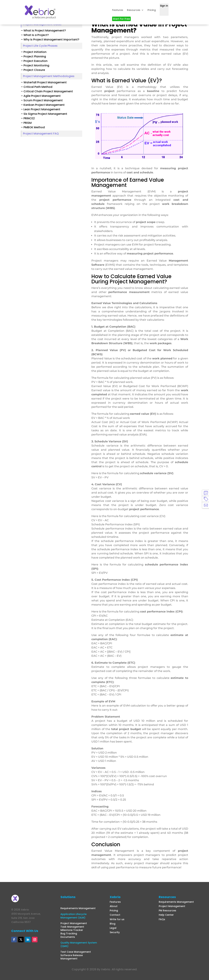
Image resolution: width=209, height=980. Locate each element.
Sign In (164, 6)
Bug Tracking (69, 933)
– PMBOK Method (33, 127)
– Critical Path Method (37, 87)
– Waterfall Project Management (44, 82)
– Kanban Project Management (43, 105)
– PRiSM (26, 123)
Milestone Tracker (72, 930)
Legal (113, 928)
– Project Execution (34, 61)
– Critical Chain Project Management (47, 91)
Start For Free (121, 19)
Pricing (152, 10)
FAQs (162, 919)
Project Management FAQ (41, 134)
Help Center (166, 915)
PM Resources (167, 911)
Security (115, 932)
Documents (68, 937)
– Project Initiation (34, 52)
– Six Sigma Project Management (44, 114)
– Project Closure (33, 70)
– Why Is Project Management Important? (50, 40)
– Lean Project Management (41, 109)
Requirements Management (78, 908)
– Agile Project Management (41, 96)
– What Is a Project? (35, 35)
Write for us (117, 919)
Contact (115, 915)
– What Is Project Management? (43, 31)
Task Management (72, 927)
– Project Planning (33, 56)
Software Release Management (72, 957)
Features (118, 10)
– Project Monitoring (35, 65)
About (114, 906)
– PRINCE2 (28, 118)
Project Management (74, 923)
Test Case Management (76, 952)
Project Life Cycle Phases (40, 46)
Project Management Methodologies (49, 76)
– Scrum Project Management (42, 100)
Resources (134, 10)
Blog (113, 924)
